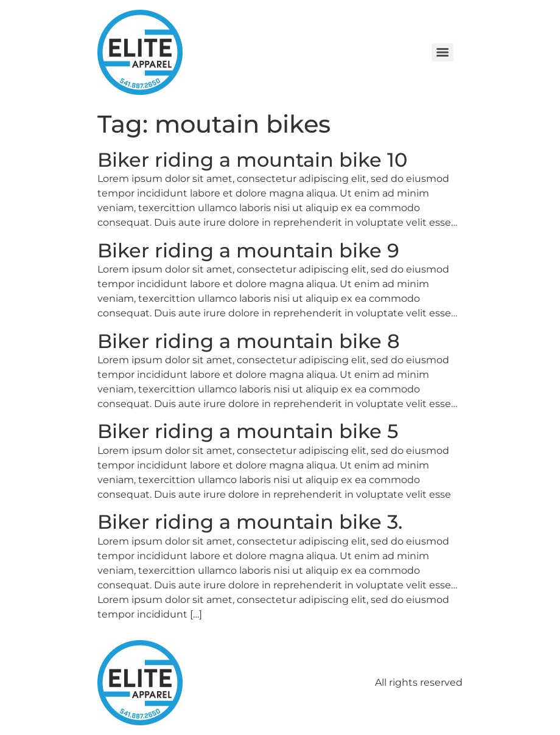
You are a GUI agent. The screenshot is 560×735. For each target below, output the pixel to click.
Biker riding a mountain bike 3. (250, 522)
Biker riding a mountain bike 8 (249, 341)
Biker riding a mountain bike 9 (248, 250)
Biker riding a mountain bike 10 (252, 160)
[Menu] (443, 52)
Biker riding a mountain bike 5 (248, 431)
